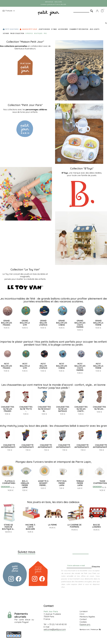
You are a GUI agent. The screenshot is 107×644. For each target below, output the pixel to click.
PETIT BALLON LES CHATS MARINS (80, 367)
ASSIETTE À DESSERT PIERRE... (43, 483)
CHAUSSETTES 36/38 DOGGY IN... (44, 409)
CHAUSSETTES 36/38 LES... (99, 408)
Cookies (83, 622)
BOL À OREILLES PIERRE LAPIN (25, 484)
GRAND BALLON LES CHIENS (62, 323)
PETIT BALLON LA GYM (25, 366)
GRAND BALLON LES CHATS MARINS (80, 324)
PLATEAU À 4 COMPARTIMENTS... (11, 482)
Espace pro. (85, 624)
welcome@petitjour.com (55, 629)
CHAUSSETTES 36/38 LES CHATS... (81, 409)
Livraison (84, 611)
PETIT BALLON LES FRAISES (7, 366)
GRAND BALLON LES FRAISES (7, 323)
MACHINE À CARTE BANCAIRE (30, 527)
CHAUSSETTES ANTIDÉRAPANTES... (10, 446)
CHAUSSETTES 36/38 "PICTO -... (26, 409)
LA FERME (52, 525)
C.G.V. (82, 614)
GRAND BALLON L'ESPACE (43, 323)
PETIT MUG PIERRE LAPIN (62, 483)
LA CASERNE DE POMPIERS (75, 526)
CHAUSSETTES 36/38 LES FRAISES (8, 409)
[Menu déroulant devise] (9, 11)
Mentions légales (87, 617)
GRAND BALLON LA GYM (25, 323)
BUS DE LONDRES (97, 526)
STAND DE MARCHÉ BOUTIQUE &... (8, 527)
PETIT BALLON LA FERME (98, 366)
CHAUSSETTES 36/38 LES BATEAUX (63, 409)
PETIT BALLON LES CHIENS (62, 366)
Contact (83, 619)
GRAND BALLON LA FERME (98, 323)
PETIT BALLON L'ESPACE (43, 366)
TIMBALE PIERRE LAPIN (80, 483)
